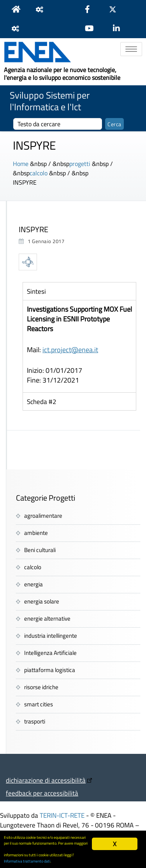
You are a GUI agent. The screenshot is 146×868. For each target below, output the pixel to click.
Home (21, 164)
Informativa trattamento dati (27, 861)
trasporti (35, 721)
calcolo (39, 173)
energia (33, 584)
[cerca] (58, 124)
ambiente (36, 533)
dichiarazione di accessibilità (46, 780)
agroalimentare (43, 516)
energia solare (42, 601)
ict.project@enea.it (70, 350)
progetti (80, 164)
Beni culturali (40, 550)
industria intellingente (51, 636)
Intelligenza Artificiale (50, 653)
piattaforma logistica (50, 670)
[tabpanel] (79, 346)
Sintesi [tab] (36, 291)
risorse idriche (41, 687)
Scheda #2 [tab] (42, 401)
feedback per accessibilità (42, 793)
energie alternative (47, 618)
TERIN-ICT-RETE (62, 815)
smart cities (39, 704)
